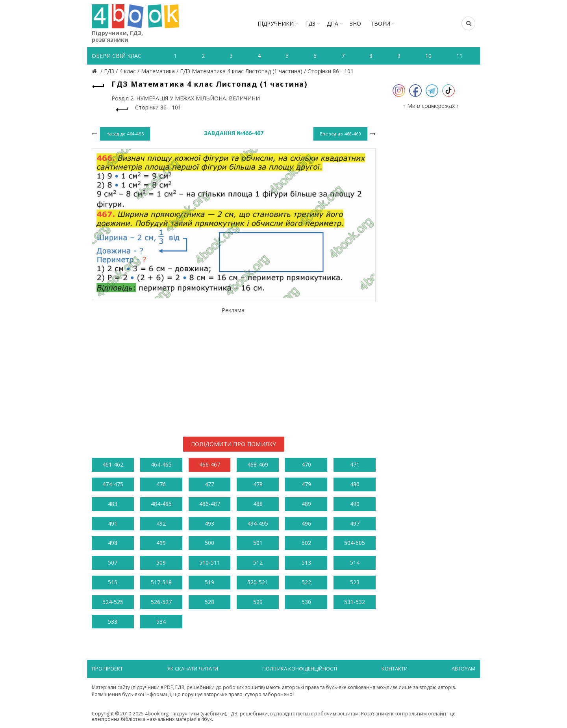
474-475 (113, 484)
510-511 (210, 562)
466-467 (210, 464)
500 (209, 543)
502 (306, 543)
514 (355, 562)
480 (355, 484)
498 (113, 543)
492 (161, 523)
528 (209, 602)
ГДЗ (310, 23)
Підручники (276, 23)
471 (355, 464)
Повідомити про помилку (234, 444)
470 (306, 464)
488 (258, 504)
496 (306, 523)
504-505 (355, 543)
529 (258, 602)
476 (161, 484)
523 (355, 582)
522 (306, 582)
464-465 (161, 464)
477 (209, 484)
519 (209, 582)
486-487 (210, 504)
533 (113, 621)
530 (306, 602)
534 (161, 621)
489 (306, 504)
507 (113, 562)
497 (355, 523)
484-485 (161, 504)
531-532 (355, 602)
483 (113, 504)
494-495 (258, 523)
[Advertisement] (234, 369)
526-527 (161, 602)
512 (258, 562)
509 (161, 562)
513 (306, 562)
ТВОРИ (380, 23)
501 (258, 543)
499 (161, 543)
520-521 (258, 582)
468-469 (258, 464)
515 (113, 582)
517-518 (161, 582)
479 (306, 484)
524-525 (113, 602)
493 (209, 523)
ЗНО (355, 23)
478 (258, 484)
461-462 (113, 464)
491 (113, 523)
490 (355, 504)
